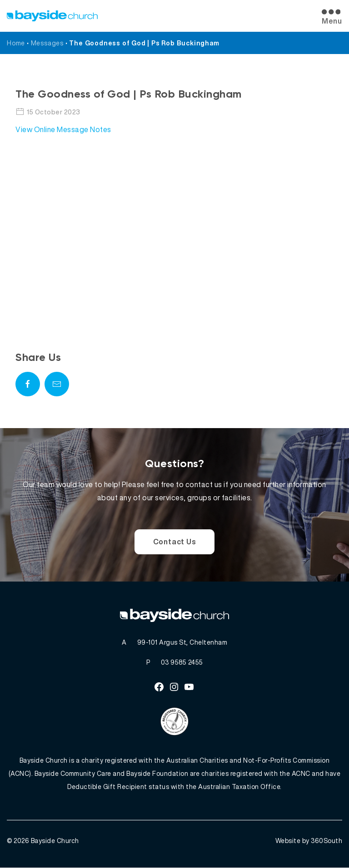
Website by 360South (309, 841)
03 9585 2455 (182, 662)
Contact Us (175, 542)
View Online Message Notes (63, 129)
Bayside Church (55, 841)
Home (16, 43)
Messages (47, 43)
